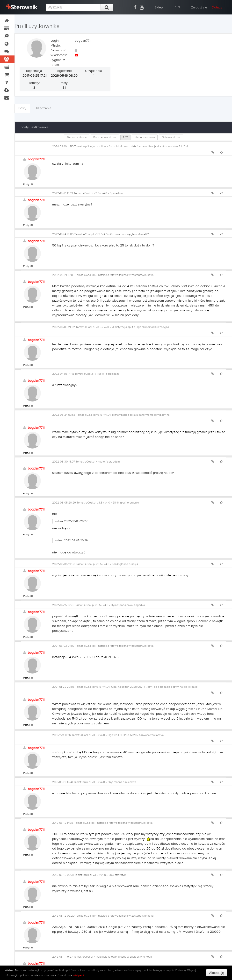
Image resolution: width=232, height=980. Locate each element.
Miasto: (56, 46)
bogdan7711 (36, 159)
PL (177, 7)
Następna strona (145, 137)
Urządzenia (43, 108)
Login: (55, 41)
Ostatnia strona (171, 137)
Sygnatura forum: (58, 62)
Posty (22, 108)
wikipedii (79, 975)
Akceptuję (217, 973)
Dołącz (217, 7)
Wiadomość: (59, 55)
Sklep (159, 7)
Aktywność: (59, 50)
